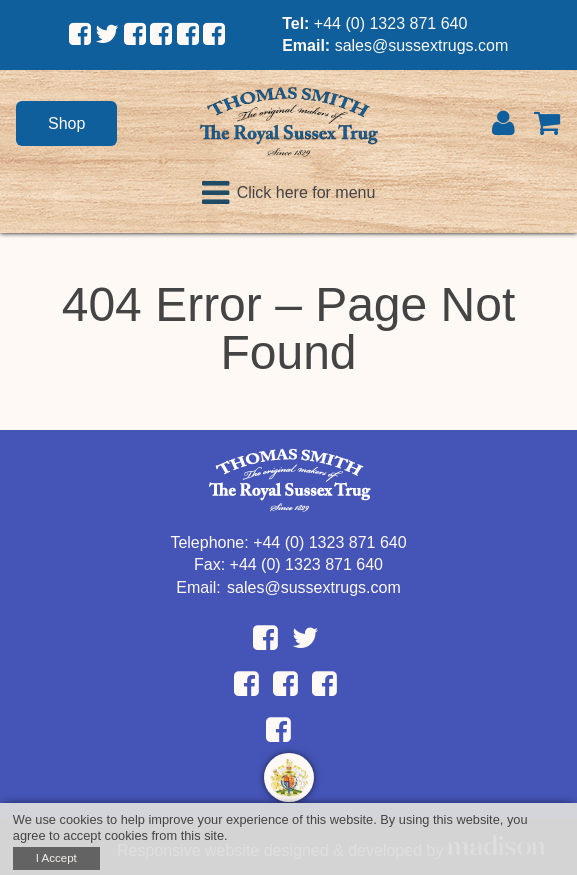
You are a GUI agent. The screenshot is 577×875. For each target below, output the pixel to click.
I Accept (56, 858)
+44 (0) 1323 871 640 (390, 23)
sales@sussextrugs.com (422, 45)
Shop (66, 123)
